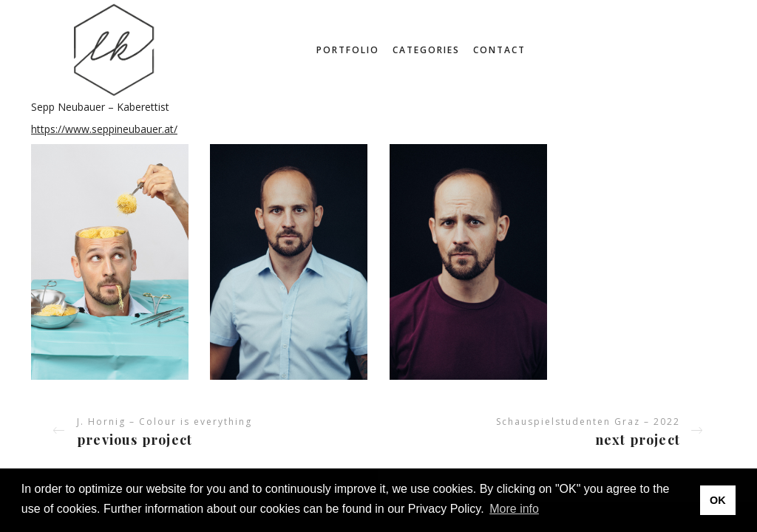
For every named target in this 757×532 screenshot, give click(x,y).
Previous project (135, 440)
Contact (499, 50)
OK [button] (718, 500)
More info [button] (514, 509)
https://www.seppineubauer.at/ (104, 129)
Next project (638, 440)
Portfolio (348, 50)
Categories (426, 50)
